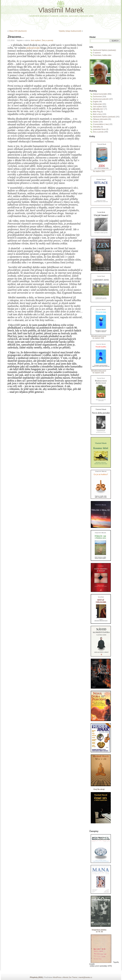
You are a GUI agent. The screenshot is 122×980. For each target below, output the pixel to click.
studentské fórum (99, 129)
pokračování (33, 48)
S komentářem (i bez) (101, 124)
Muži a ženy (97, 114)
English (96, 102)
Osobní (96, 122)
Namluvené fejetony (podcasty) (104, 50)
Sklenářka (97, 127)
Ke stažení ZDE (97, 171)
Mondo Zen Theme (70, 977)
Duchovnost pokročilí (101, 99)
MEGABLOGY (98, 109)
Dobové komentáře (100, 94)
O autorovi (97, 53)
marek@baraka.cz (85, 977)
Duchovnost (97, 97)
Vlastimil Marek (61, 10)
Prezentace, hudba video (102, 55)
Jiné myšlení (36, 40)
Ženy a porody (48, 40)
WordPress (57, 977)
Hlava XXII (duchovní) (18, 31)
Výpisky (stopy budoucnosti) (70, 31)
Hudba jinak (97, 104)
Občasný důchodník (100, 119)
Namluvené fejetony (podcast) (104, 117)
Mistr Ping (97, 112)
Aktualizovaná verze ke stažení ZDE (98, 337)
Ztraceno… (16, 37)
